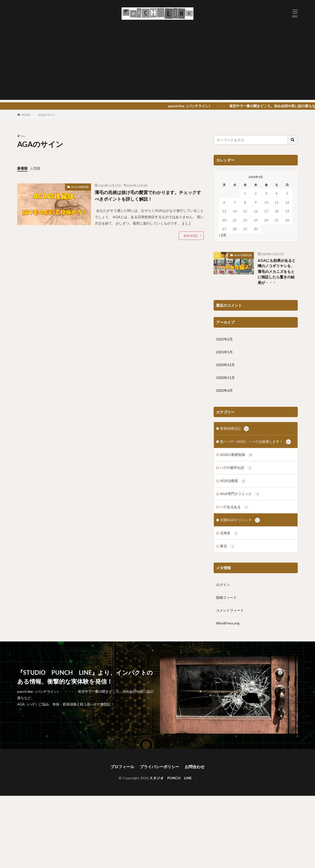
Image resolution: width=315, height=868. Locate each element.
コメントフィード (230, 497)
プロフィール (122, 778)
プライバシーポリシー (159, 778)
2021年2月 (224, 225)
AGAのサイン (47, 115)
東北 (228, 433)
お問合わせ (195, 778)
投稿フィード (226, 484)
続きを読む (191, 236)
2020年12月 (225, 251)
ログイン (223, 471)
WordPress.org (228, 509)
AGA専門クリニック (240, 380)
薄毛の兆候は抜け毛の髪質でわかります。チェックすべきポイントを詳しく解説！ (148, 196)
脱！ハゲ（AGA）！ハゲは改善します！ (255, 328)
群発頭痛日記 (234, 315)
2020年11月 (225, 264)
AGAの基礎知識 (80, 187)
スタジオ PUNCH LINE (172, 789)
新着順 (22, 168)
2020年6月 (224, 277)
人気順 (35, 168)
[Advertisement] (157, 65)
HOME (26, 115)
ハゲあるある (234, 393)
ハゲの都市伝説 (236, 354)
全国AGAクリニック (240, 407)
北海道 (229, 420)
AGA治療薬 (233, 367)
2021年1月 (224, 238)
